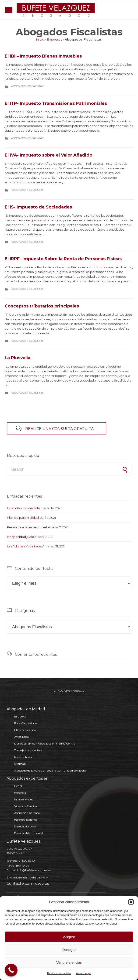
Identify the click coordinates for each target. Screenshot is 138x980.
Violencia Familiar (26, 806)
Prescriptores (23, 757)
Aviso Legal (83, 973)
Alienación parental (27, 813)
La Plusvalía (18, 358)
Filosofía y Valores (26, 723)
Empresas (54, 39)
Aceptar (69, 937)
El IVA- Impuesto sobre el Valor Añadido (48, 155)
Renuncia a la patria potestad (29, 527)
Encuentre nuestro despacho (26, 877)
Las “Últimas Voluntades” (25, 546)
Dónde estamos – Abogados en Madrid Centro (45, 743)
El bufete (20, 716)
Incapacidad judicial (22, 537)
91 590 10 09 (21, 866)
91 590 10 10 (27, 861)
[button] (131, 902)
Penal (18, 786)
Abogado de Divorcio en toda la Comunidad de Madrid (50, 770)
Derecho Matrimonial (29, 833)
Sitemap (20, 764)
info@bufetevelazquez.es (34, 870)
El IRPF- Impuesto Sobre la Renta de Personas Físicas (63, 259)
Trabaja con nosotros (28, 750)
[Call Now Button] (11, 970)
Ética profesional (25, 730)
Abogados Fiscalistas (27, 86)
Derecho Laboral (25, 826)
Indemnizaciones (26, 820)
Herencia (20, 793)
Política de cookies (59, 973)
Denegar (69, 950)
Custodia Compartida (23, 508)
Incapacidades (24, 799)
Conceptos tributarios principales (42, 306)
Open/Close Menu (9, 10)
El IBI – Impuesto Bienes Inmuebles (43, 56)
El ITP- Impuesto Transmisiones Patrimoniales (56, 103)
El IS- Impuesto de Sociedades (38, 207)
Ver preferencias (69, 962)
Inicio (40, 39)
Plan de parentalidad (23, 518)
